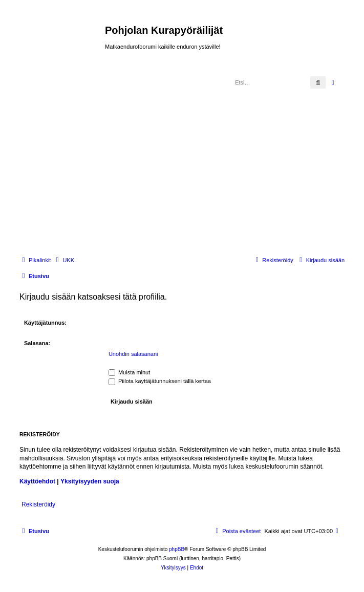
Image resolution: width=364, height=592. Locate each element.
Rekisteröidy (38, 504)
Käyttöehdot (37, 481)
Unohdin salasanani (133, 354)
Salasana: (37, 343)
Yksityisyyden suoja (90, 481)
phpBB (177, 549)
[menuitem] (64, 260)
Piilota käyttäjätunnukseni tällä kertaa (160, 381)
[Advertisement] (190, 170)
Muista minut (129, 372)
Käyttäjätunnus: (45, 323)
